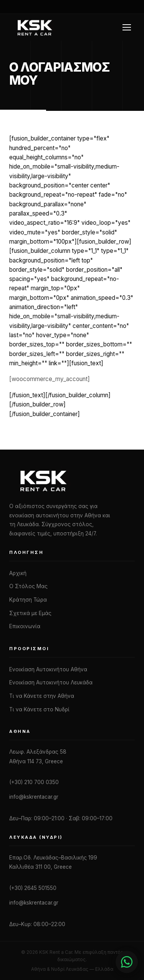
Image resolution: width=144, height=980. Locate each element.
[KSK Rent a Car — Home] (34, 27)
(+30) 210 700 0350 (34, 782)
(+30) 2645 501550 (33, 888)
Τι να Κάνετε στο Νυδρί (39, 709)
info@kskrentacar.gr (34, 797)
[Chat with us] (127, 962)
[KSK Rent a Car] (72, 480)
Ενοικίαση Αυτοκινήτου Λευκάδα (51, 682)
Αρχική (18, 573)
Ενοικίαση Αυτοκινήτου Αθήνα (48, 669)
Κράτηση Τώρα (28, 600)
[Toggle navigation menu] (128, 27)
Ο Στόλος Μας (28, 586)
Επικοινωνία (25, 626)
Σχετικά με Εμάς (30, 613)
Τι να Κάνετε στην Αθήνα (42, 696)
